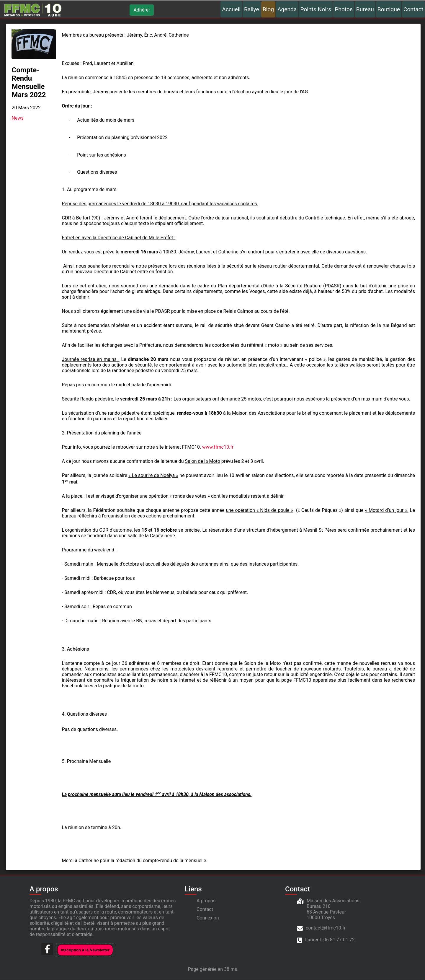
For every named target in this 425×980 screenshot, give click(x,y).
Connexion (208, 918)
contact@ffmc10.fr (326, 928)
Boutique (389, 9)
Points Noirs (316, 9)
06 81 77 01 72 (339, 940)
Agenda (287, 9)
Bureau (365, 9)
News (18, 118)
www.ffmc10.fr (218, 447)
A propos (206, 901)
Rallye (252, 9)
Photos (344, 9)
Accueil (231, 9)
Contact (413, 9)
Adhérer (142, 10)
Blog (268, 9)
